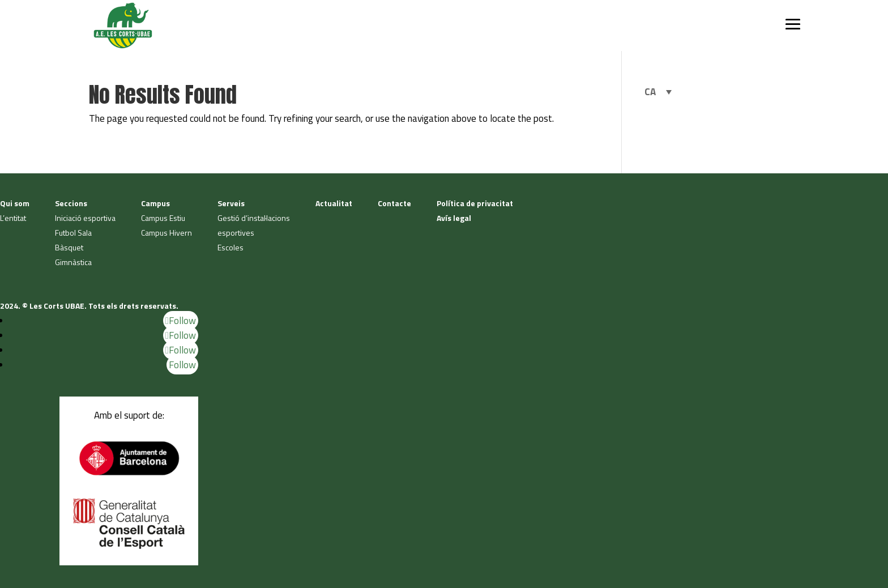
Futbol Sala (73, 233)
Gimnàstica (73, 262)
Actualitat (334, 203)
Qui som (15, 203)
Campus (155, 203)
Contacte (394, 203)
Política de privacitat (475, 203)
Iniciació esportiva (85, 218)
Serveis (231, 203)
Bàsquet (69, 247)
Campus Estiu (163, 218)
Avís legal (454, 218)
